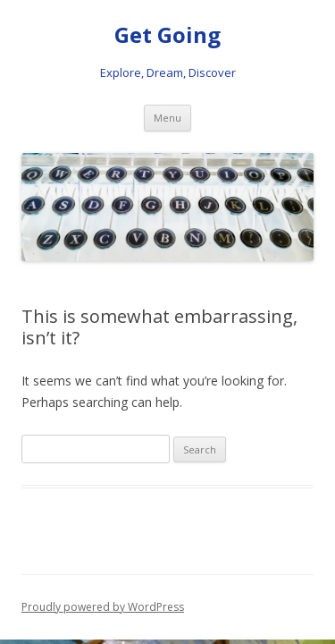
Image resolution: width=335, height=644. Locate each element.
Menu (167, 118)
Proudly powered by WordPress (103, 607)
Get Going (167, 35)
